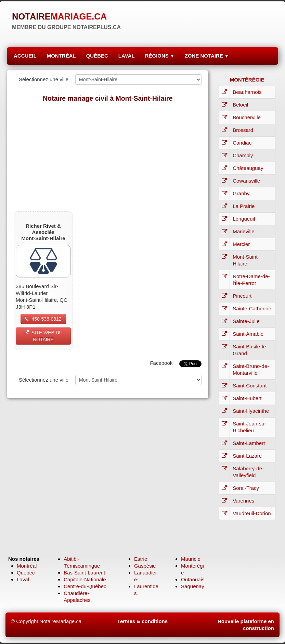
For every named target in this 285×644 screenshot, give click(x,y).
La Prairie (244, 206)
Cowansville (246, 181)
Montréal (27, 566)
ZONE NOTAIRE (207, 56)
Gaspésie (145, 566)
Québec (26, 573)
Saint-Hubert (247, 398)
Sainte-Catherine (252, 308)
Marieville (243, 231)
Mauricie (191, 559)
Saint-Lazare (247, 456)
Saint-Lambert (249, 443)
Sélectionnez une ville (44, 79)
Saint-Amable (248, 334)
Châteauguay (248, 168)
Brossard (243, 130)
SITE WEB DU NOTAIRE (43, 336)
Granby (241, 193)
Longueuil (244, 219)
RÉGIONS (160, 56)
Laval (23, 579)
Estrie (141, 559)
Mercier (241, 244)
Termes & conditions (142, 621)
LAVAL (127, 56)
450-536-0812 (43, 319)
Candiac (242, 143)
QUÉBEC (97, 56)
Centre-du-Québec (85, 586)
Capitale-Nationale (85, 579)
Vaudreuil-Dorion (252, 513)
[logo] (66, 21)
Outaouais (193, 579)
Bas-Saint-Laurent (84, 573)
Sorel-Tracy (246, 488)
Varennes (243, 501)
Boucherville (247, 117)
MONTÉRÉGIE (247, 80)
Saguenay (193, 586)
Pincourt (242, 296)
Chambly (243, 155)
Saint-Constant (250, 386)
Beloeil (240, 105)
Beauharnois (247, 92)
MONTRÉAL (61, 56)
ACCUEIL (25, 56)
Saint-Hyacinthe (251, 411)
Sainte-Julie (246, 321)
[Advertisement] (108, 157)
